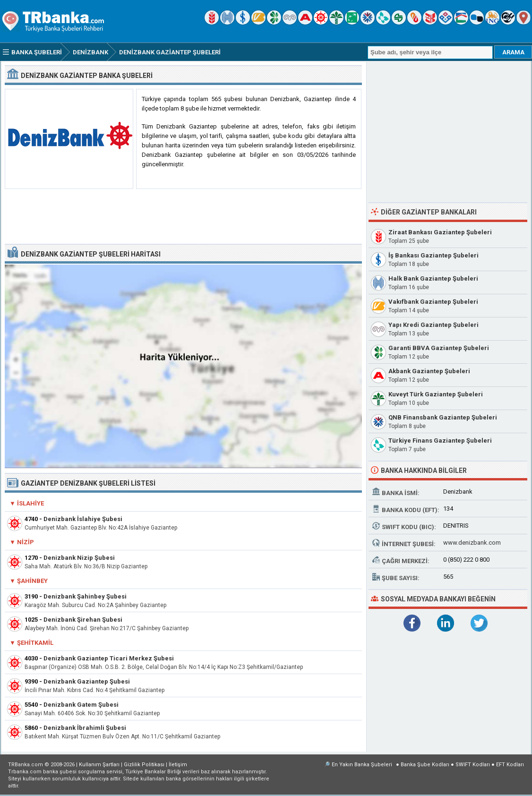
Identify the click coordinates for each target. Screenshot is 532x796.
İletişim (178, 765)
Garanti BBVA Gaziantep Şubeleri (439, 348)
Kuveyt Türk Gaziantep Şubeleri (436, 394)
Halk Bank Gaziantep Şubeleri (433, 278)
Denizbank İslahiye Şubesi (83, 519)
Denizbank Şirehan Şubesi (83, 620)
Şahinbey (32, 581)
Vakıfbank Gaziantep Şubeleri (433, 302)
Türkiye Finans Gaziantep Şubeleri (440, 441)
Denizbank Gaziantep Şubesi (87, 681)
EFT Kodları (510, 765)
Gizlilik (144, 765)
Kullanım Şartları (99, 765)
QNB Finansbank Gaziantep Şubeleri (443, 417)
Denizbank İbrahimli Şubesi (85, 728)
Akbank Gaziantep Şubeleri (429, 371)
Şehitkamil (35, 643)
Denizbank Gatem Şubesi (81, 705)
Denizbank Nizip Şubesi (79, 558)
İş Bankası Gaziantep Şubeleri (433, 255)
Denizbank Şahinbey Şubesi (85, 596)
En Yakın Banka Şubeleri (362, 765)
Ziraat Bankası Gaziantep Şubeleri (440, 232)
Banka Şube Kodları (425, 765)
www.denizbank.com (472, 543)
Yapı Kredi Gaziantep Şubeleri (433, 325)
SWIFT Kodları (473, 765)
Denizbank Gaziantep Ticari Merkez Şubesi (109, 658)
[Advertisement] (183, 217)
